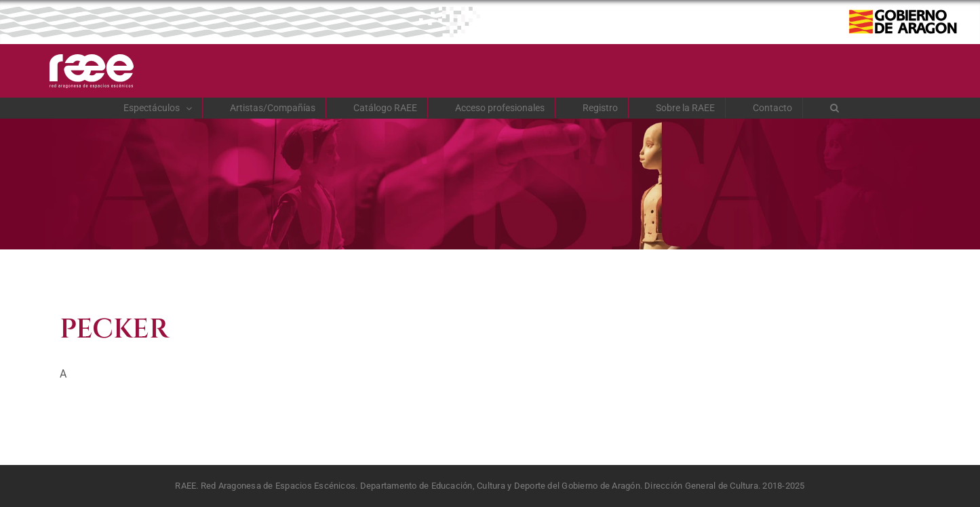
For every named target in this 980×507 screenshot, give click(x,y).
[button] (835, 108)
